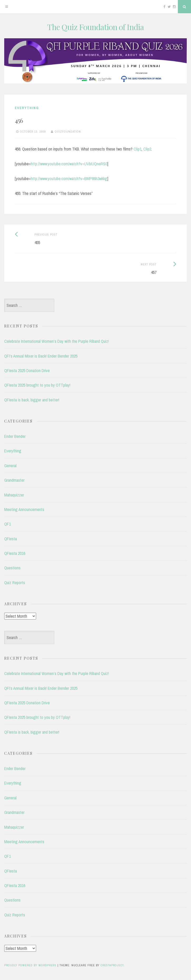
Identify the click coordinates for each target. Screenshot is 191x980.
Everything (27, 108)
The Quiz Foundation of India (95, 27)
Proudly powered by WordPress (30, 965)
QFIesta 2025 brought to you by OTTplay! (37, 385)
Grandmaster (14, 480)
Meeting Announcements (24, 509)
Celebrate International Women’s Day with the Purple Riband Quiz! (57, 341)
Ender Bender (15, 436)
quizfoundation (68, 132)
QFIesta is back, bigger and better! (32, 400)
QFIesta (11, 539)
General (10, 466)
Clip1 (138, 149)
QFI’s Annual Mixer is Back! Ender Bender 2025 (41, 356)
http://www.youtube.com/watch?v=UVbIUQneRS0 (69, 164)
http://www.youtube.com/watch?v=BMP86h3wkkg (69, 179)
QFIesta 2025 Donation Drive (27, 371)
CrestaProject (112, 965)
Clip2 (147, 149)
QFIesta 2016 (15, 553)
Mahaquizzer (14, 495)
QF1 (8, 524)
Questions (12, 568)
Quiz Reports (15, 583)
